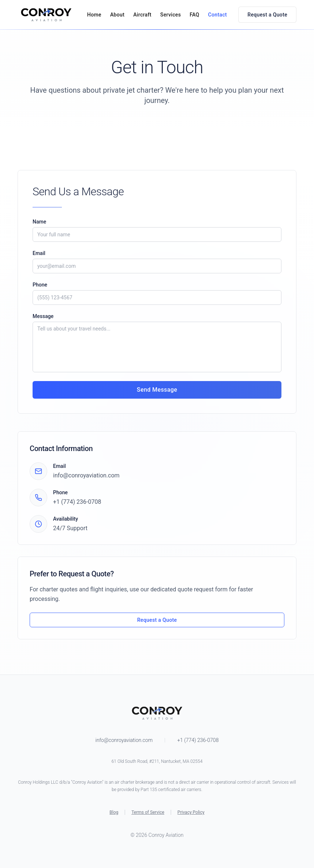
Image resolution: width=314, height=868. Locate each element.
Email (39, 253)
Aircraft (142, 15)
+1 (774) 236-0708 (77, 502)
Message (43, 316)
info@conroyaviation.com (86, 475)
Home (94, 15)
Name (39, 222)
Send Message (157, 390)
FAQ (194, 15)
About (117, 15)
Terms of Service (148, 812)
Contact (218, 15)
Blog (114, 812)
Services (171, 15)
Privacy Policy (191, 812)
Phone (40, 285)
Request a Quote (267, 15)
